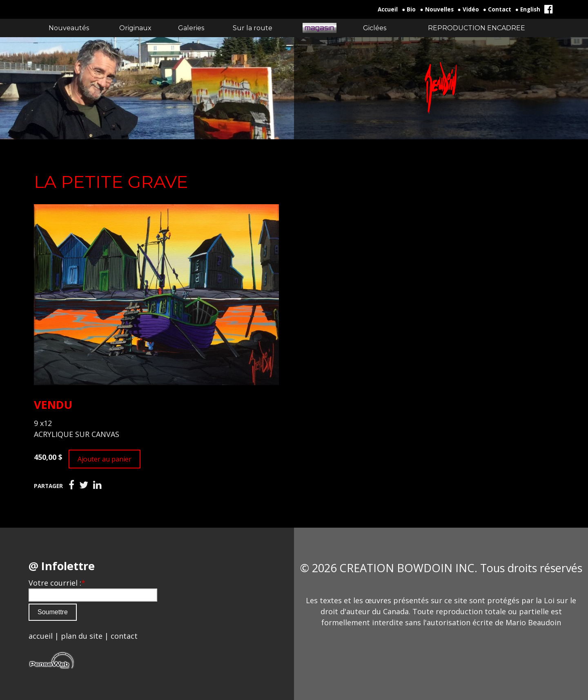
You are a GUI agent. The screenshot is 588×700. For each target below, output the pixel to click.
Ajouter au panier (105, 459)
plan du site (82, 636)
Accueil (388, 9)
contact (124, 636)
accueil (41, 636)
